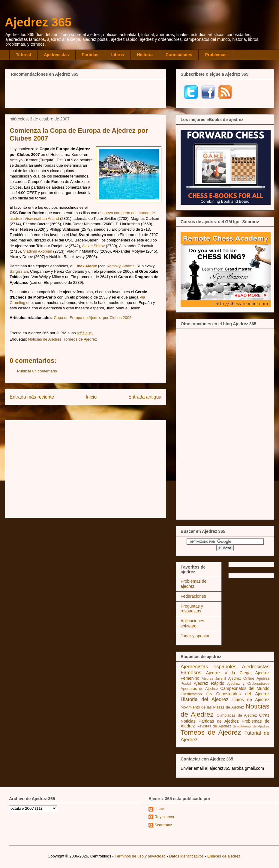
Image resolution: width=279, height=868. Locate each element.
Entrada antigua (145, 397)
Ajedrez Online (241, 678)
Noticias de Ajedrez (45, 339)
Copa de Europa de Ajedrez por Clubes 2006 (93, 318)
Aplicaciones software (192, 623)
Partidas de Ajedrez (219, 721)
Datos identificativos (186, 856)
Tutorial (23, 55)
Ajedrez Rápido (209, 683)
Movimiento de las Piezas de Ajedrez (212, 707)
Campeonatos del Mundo (245, 688)
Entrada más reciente (32, 397)
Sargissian (19, 271)
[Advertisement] (85, 93)
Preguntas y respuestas (192, 609)
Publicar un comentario (37, 371)
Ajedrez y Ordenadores (248, 684)
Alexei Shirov (93, 246)
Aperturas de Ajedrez (199, 689)
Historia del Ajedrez (205, 699)
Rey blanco (164, 817)
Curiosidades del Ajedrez (243, 694)
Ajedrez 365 (38, 22)
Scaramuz (163, 825)
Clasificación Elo (196, 694)
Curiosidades (179, 55)
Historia (145, 55)
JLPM (159, 809)
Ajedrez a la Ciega (228, 673)
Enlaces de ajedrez (224, 856)
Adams (128, 266)
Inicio (91, 397)
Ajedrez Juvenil (214, 678)
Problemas (216, 55)
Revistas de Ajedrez (214, 726)
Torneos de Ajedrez (80, 339)
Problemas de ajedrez (193, 584)
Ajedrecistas (56, 55)
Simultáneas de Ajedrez (251, 726)
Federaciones (193, 596)
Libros (118, 55)
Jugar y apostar (195, 636)
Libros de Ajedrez (251, 700)
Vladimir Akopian (38, 251)
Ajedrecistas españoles (208, 667)
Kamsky (114, 266)
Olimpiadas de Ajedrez (237, 715)
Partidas (90, 55)
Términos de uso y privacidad (140, 856)
